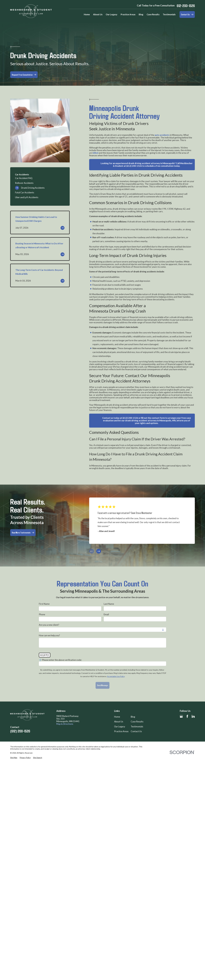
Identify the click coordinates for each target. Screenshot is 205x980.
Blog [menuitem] (141, 14)
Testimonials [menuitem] (169, 14)
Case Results (137, 722)
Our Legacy (120, 727)
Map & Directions (65, 724)
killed (96, 153)
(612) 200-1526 (20, 731)
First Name (44, 604)
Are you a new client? (49, 625)
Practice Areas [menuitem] (128, 14)
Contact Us (136, 731)
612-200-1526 (186, 6)
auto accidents (162, 135)
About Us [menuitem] (98, 14)
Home (117, 717)
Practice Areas (121, 731)
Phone (42, 615)
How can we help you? (49, 636)
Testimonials (137, 727)
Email (106, 615)
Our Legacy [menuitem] (112, 14)
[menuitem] (40, 178)
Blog (133, 717)
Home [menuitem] (87, 14)
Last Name (109, 604)
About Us (119, 722)
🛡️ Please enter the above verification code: (60, 660)
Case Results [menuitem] (153, 14)
